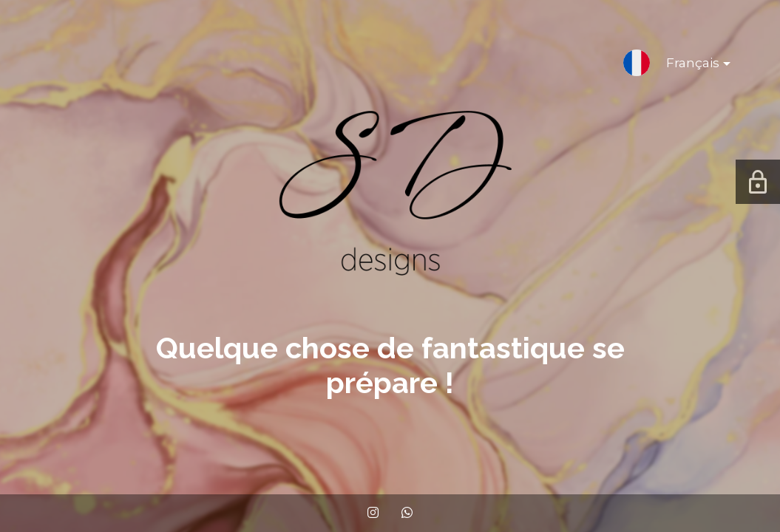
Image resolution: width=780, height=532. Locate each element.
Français (686, 66)
